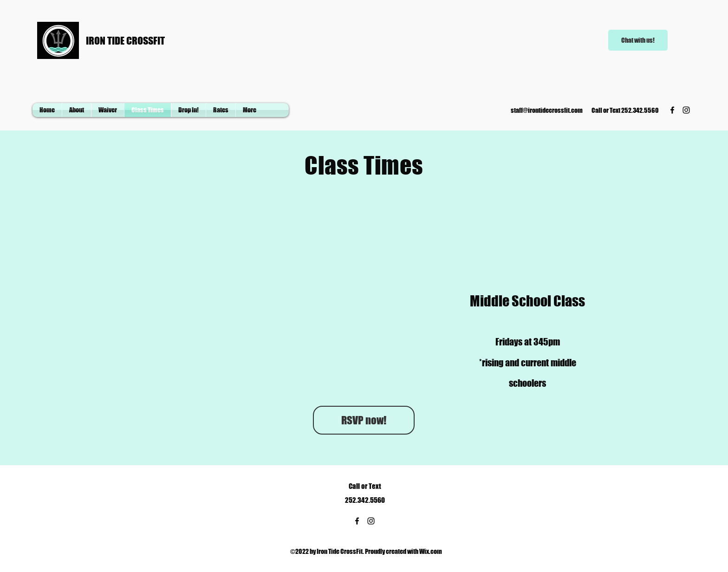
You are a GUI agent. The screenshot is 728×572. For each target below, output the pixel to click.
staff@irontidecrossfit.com (547, 110)
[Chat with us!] (638, 40)
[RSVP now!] (364, 420)
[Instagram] (686, 110)
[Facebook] (672, 110)
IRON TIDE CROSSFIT (125, 41)
